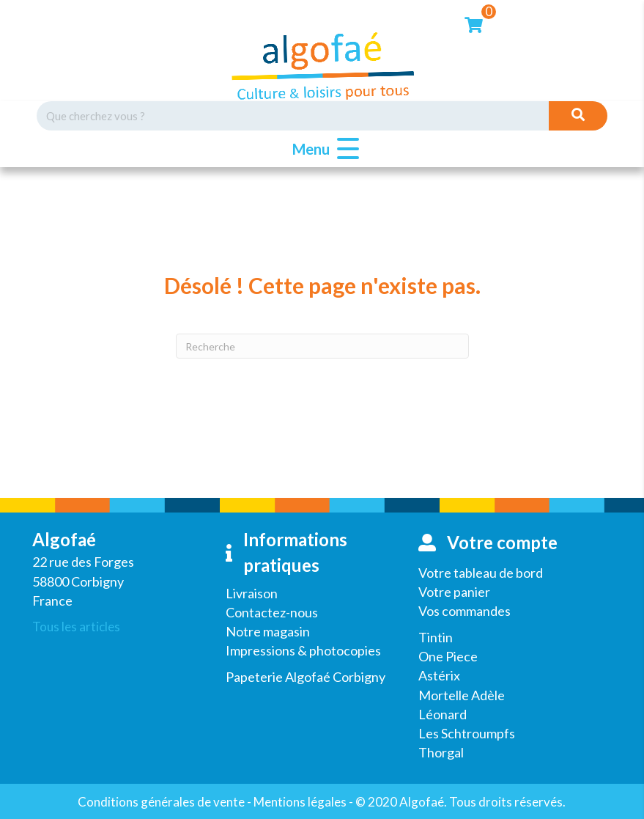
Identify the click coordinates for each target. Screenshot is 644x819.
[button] (322, 149)
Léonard (443, 714)
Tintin (436, 637)
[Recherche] (322, 346)
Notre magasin (268, 631)
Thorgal (441, 752)
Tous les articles (76, 627)
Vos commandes (465, 611)
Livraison (252, 593)
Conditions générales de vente (161, 802)
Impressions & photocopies (303, 650)
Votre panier (454, 592)
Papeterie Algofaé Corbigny (306, 677)
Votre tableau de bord (481, 573)
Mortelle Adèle (462, 695)
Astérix (439, 675)
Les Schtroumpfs (467, 733)
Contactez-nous (272, 612)
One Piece (448, 656)
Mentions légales (300, 802)
